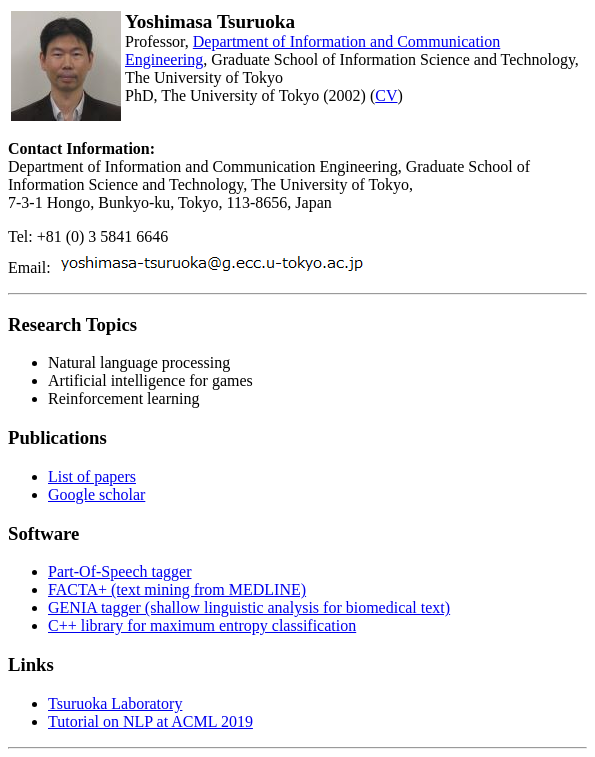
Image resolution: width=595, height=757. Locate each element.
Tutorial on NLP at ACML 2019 (150, 721)
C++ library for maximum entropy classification (202, 625)
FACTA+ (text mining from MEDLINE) (177, 589)
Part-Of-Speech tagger (120, 571)
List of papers (92, 476)
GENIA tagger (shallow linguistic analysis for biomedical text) (249, 607)
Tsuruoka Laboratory (115, 703)
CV (386, 95)
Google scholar (96, 494)
